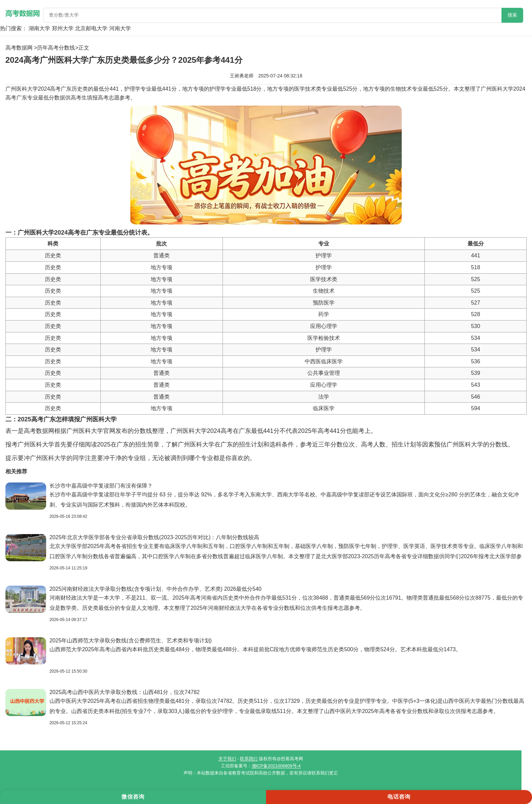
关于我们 (227, 759)
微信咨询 (133, 797)
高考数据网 (19, 48)
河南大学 (120, 28)
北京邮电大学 (91, 28)
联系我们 (249, 759)
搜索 (512, 15)
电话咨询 (399, 797)
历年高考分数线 (56, 48)
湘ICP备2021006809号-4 (276, 766)
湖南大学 (39, 28)
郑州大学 (63, 28)
